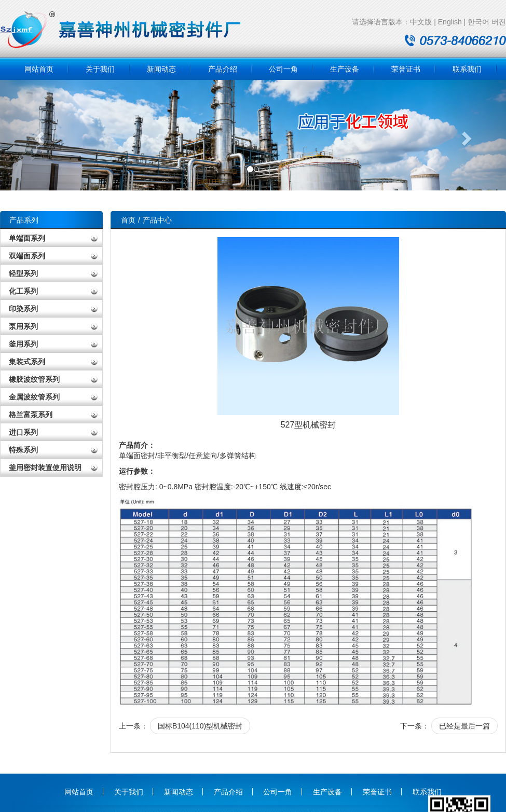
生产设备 (345, 69)
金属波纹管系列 (34, 397)
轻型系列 (23, 273)
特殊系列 (23, 450)
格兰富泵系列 (31, 415)
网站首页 (39, 69)
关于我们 (100, 69)
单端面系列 (27, 238)
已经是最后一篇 (464, 726)
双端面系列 (27, 256)
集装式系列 (27, 362)
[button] (38, 135)
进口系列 (23, 432)
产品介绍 (223, 69)
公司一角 (283, 69)
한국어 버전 (487, 22)
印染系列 (23, 309)
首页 (128, 220)
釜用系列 (23, 344)
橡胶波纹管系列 (34, 379)
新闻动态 (161, 69)
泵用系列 (23, 326)
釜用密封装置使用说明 (45, 467)
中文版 (421, 22)
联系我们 (467, 69)
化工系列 (23, 291)
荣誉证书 (406, 69)
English (450, 22)
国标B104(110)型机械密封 (200, 726)
